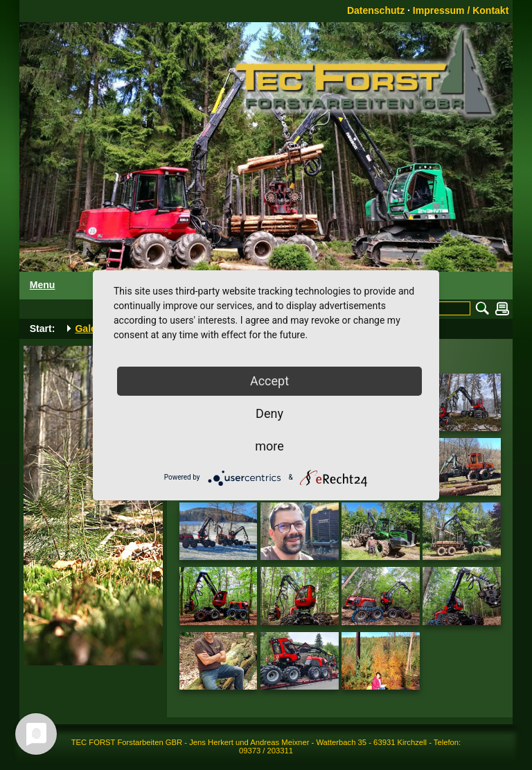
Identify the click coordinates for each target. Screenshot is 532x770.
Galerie (91, 329)
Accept (269, 381)
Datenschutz (376, 10)
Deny (269, 413)
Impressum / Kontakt (461, 10)
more (269, 446)
